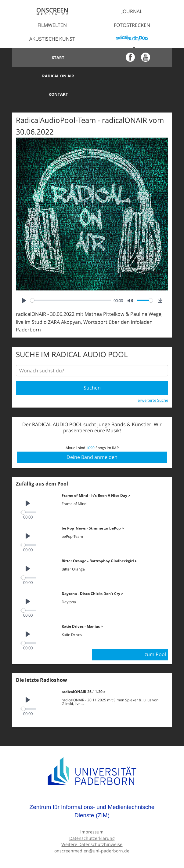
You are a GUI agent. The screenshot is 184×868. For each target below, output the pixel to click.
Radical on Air (132, 57)
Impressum (92, 813)
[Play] (24, 282)
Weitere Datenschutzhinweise (92, 826)
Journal (132, 11)
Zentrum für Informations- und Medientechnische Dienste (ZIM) (92, 793)
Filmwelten (52, 25)
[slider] (71, 282)
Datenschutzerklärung (92, 820)
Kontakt (52, 76)
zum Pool (155, 636)
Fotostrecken (132, 25)
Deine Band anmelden (92, 439)
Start (52, 57)
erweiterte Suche (153, 382)
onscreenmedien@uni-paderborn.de (92, 832)
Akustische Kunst (52, 39)
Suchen (92, 369)
